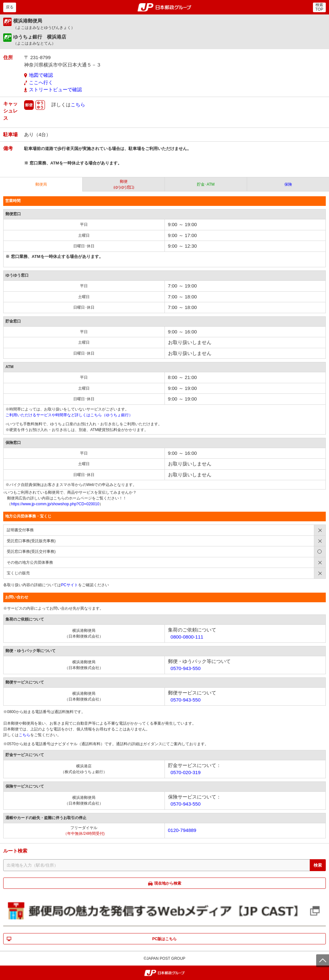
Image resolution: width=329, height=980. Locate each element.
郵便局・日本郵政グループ (165, 7)
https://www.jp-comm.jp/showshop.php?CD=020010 (55, 504)
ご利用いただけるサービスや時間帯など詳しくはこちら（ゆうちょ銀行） (69, 415)
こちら (78, 104)
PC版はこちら (165, 939)
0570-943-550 (186, 668)
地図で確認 (41, 75)
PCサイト (70, 585)
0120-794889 (182, 830)
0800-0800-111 (187, 637)
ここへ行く (41, 82)
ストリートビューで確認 (55, 89)
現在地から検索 (168, 883)
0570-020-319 (186, 772)
